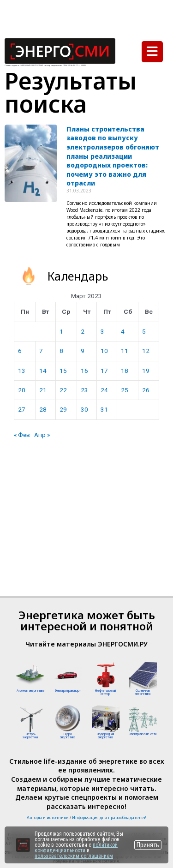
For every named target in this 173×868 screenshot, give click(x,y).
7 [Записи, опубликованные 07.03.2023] (41, 351)
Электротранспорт (68, 691)
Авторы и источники (48, 817)
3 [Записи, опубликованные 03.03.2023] (102, 331)
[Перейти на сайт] (23, 845)
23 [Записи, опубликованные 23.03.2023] (84, 390)
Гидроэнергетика (68, 736)
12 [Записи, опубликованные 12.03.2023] (146, 351)
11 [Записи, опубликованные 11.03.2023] (125, 351)
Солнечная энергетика (143, 692)
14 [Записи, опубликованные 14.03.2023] (43, 371)
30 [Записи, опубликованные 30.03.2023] (84, 409)
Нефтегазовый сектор (105, 692)
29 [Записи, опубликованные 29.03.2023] (63, 409)
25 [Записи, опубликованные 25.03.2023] (125, 390)
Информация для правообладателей (109, 817)
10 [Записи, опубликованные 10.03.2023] (104, 351)
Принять (148, 845)
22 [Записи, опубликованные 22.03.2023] (63, 390)
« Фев (22, 435)
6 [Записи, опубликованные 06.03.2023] (20, 351)
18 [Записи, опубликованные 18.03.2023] (125, 371)
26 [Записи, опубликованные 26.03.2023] (146, 390)
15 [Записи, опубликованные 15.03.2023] (63, 371)
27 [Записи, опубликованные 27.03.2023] (22, 409)
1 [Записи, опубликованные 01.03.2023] (61, 331)
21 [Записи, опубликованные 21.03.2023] (43, 390)
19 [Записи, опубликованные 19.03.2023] (146, 371)
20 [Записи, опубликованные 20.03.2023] (22, 390)
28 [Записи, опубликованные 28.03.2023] (43, 409)
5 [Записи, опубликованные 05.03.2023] (144, 331)
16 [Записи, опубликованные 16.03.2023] (84, 371)
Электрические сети (143, 734)
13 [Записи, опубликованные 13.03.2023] (22, 371)
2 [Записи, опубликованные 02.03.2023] (83, 331)
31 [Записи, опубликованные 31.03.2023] (104, 409)
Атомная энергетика (30, 691)
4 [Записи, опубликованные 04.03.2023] (123, 331)
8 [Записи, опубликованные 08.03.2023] (61, 351)
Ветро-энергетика (30, 736)
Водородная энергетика (105, 736)
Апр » (42, 435)
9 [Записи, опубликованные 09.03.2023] (83, 351)
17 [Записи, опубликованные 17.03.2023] (104, 371)
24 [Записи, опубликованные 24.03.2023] (104, 390)
